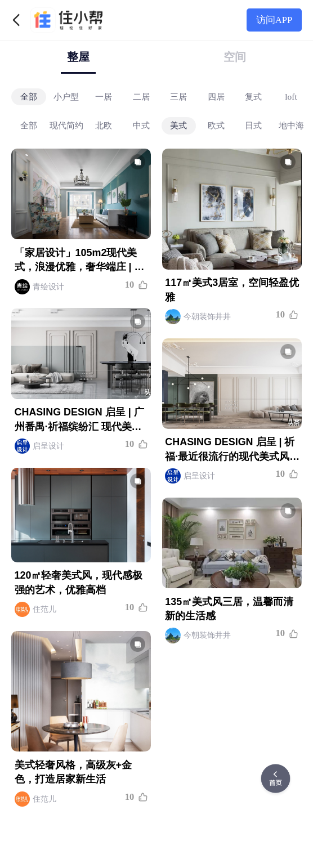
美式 (178, 125)
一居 (104, 96)
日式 (253, 125)
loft (291, 96)
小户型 (66, 96)
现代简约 (66, 125)
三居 (178, 96)
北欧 (104, 125)
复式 (253, 96)
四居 (216, 96)
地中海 (291, 125)
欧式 (216, 125)
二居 (141, 96)
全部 (29, 96)
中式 (141, 125)
